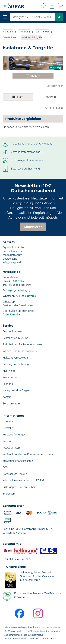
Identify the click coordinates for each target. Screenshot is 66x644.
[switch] (33, 97)
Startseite (8, 32)
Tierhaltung (24, 32)
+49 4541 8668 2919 (19, 290)
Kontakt (7, 397)
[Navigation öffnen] (5, 17)
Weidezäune (10, 37)
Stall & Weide (42, 32)
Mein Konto (9, 371)
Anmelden (52, 6)
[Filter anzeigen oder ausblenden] (33, 76)
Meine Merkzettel (43, 6)
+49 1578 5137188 (26, 296)
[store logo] (12, 6)
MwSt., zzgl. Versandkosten (48, 628)
